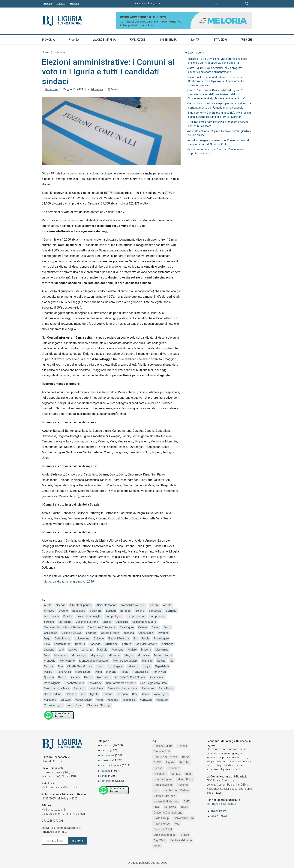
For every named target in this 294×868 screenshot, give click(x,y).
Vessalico (162, 700)
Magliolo (102, 650)
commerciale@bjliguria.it (63, 788)
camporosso (158, 616)
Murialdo (147, 661)
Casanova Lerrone (87, 622)
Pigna (98, 672)
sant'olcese (97, 689)
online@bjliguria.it (66, 772)
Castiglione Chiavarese (102, 628)
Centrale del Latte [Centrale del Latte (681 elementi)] (181, 840)
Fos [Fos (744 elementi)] (177, 824)
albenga (60, 605)
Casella (107, 622)
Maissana (118, 650)
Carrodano (65, 622)
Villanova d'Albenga (99, 705)
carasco (49, 622)
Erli (135, 639)
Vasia (99, 700)
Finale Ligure (161, 639)
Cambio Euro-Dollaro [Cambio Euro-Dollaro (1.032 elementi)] (176, 790)
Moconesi (144, 655)
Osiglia (147, 666)
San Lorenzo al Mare (57, 689)
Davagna (163, 633)
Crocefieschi (146, 633)
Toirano (108, 694)
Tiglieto (94, 694)
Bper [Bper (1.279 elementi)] (188, 774)
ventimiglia (129, 700)
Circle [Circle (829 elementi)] (184, 807)
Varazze (66, 700)
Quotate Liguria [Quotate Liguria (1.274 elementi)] (163, 779)
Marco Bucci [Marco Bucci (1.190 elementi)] (185, 779)
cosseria (129, 633)
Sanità (104, 776)
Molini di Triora (163, 655)
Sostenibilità (107, 781)
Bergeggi (126, 611)
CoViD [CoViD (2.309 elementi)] (157, 763)
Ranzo (62, 677)
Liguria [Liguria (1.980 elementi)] (170, 763)
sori (83, 694)
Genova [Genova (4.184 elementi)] (182, 746)
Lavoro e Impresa (110, 766)
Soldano (71, 694)
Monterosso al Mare (125, 661)
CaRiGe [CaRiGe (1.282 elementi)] (176, 774)
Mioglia (129, 655)
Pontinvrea (159, 672)
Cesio (167, 628)
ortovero (133, 666)
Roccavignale (52, 683)
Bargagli (111, 611)
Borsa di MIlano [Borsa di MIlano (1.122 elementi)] (163, 785)
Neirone (49, 666)
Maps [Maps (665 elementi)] (157, 846)
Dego (47, 639)
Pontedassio (141, 672)
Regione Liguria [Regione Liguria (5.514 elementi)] (163, 746)
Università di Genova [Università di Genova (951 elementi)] (166, 802)
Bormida (171, 611)
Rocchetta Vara (74, 683)
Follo (47, 644)
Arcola (167, 605)
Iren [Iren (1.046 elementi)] (156, 790)
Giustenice (111, 644)
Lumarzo (87, 650)
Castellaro (122, 622)
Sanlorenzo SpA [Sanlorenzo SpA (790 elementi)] (184, 818)
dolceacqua (82, 639)
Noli (60, 666)
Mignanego (97, 655)
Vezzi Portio (75, 705)
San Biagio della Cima (154, 683)
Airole (48, 605)
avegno (63, 611)
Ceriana (143, 628)
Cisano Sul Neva (72, 633)
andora (154, 605)
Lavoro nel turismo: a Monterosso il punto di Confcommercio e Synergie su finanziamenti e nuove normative (216, 81)
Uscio (146, 694)
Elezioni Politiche (119, 639)
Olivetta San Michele (80, 666)
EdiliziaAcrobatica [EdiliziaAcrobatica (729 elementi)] (165, 835)
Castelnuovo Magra (144, 622)
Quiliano (49, 677)
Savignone (148, 689)
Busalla (68, 616)
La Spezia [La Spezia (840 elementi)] (170, 807)
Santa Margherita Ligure (123, 689)
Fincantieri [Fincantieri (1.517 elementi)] (160, 774)
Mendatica (61, 655)
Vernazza (146, 700)
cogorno (91, 633)
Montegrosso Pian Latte (94, 661)
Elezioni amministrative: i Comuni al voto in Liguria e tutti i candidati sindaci (108, 72)
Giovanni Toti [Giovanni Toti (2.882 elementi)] (162, 751)
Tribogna (122, 694)
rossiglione (95, 683)
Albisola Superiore (81, 605)
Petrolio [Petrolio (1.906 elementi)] (184, 763)
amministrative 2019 (133, 605)
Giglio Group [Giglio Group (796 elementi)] (161, 818)
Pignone (111, 672)
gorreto (127, 644)
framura (80, 644)
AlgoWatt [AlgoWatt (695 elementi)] (159, 840)
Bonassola (155, 611)
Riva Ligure (157, 677)
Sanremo (79, 689)
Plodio (125, 672)
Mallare (132, 650)
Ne (172, 661)
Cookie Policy (218, 816)
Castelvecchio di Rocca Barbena (64, 628)
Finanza (104, 750)
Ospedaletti (162, 666)
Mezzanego (79, 655)
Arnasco (49, 611)
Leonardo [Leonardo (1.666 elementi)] (173, 768)
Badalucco (79, 611)
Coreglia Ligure (110, 633)
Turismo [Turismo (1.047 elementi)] (183, 785)
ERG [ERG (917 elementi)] (156, 807)
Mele (47, 655)
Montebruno (67, 661)
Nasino (161, 661)
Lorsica (73, 650)
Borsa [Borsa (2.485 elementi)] (186, 757)
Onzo (100, 666)
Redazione (52, 89)
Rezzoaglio (103, 677)
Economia (106, 745)
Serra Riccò (166, 689)
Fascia (145, 639)
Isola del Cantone (146, 644)
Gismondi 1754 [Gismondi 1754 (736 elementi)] (163, 829)
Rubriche (105, 771)
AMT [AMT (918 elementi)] (187, 802)
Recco (88, 677)
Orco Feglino (115, 666)
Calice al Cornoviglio (89, 616)
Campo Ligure (114, 616)
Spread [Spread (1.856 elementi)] (158, 768)
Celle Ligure (127, 628)
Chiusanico (51, 633)
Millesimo (114, 655)
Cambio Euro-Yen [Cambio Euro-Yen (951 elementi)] (164, 796)
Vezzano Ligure (54, 705)
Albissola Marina (106, 605)
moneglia (50, 661)
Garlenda (95, 644)
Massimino (162, 650)
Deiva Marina (63, 639)
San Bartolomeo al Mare (121, 683)
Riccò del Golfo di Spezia (130, 677)
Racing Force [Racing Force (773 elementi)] (162, 824)
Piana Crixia (64, 672)
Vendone (113, 700)
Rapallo (75, 677)
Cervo (155, 628)
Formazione (107, 755)
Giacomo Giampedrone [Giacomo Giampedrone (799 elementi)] (168, 813)
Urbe (135, 694)
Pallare (48, 672)
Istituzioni (97, 89)
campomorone (136, 616)
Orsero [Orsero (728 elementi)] (185, 835)
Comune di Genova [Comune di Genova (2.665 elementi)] (165, 757)
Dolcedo (99, 639)
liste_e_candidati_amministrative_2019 (68, 582)
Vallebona (50, 700)
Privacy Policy (218, 811)
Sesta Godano (53, 694)
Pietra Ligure (83, 672)
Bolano (140, 611)
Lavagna (49, 650)
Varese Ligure (83, 700)
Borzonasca (51, 616)
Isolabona (167, 644)
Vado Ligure (161, 694)
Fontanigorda (62, 644)
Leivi (61, 650)
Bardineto (96, 611)
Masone (146, 650)
